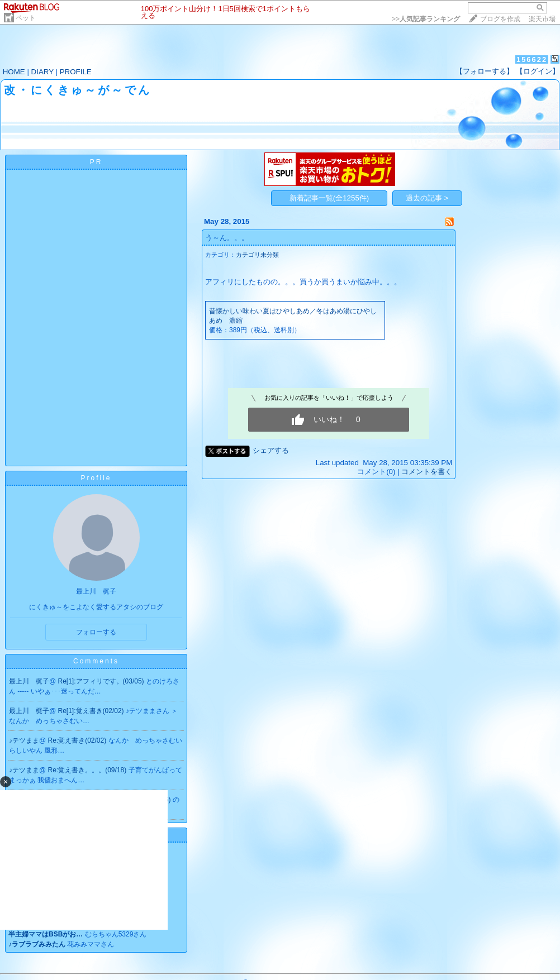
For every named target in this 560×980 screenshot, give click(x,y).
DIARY (42, 72)
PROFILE (76, 72)
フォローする (96, 632)
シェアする (271, 450)
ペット (26, 18)
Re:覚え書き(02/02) (78, 740)
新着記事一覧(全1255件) (329, 198)
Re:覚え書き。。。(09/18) (88, 770)
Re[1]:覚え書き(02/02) (92, 711)
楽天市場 (542, 19)
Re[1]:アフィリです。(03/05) (102, 681)
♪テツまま (24, 740)
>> (426, 19)
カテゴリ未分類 (257, 255)
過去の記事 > (427, 198)
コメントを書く (427, 472)
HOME (14, 72)
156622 (532, 59)
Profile (96, 478)
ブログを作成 (500, 19)
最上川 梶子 (29, 681)
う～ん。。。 (227, 238)
